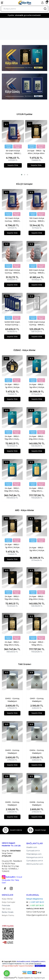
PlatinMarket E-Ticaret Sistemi (17, 978)
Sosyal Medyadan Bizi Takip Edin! (12, 880)
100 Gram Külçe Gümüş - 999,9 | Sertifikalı (37, 220)
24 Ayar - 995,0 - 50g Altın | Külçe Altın (12, 490)
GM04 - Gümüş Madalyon (37, 752)
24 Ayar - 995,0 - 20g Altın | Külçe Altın (37, 438)
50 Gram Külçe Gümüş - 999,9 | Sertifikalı (13, 152)
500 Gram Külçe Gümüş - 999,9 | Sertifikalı (37, 272)
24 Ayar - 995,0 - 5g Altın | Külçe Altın (37, 386)
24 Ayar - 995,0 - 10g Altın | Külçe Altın (12, 438)
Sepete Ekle (13, 165)
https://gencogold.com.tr (37, 915)
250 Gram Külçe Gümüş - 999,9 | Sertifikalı (12, 272)
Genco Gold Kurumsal (36, 912)
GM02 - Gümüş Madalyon (12, 700)
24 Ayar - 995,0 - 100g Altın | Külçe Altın (37, 490)
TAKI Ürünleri (25, 664)
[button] (22, 175)
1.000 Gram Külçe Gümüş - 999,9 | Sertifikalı (37, 323)
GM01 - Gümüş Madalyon (37, 700)
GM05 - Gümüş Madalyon (12, 804)
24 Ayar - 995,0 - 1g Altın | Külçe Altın (36, 152)
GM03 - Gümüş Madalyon (12, 752)
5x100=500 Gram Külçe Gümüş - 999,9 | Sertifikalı (12, 323)
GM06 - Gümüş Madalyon (37, 804)
